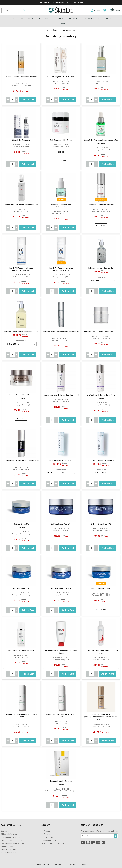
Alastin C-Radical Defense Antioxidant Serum (21, 78)
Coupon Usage (7, 846)
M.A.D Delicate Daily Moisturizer (21, 651)
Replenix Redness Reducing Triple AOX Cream (21, 715)
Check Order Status (49, 840)
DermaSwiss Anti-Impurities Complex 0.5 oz (101, 140)
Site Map (83, 864)
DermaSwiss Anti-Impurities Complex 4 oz (21, 205)
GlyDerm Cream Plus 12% (101, 524)
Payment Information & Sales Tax (14, 843)
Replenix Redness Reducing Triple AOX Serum (61, 715)
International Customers (11, 837)
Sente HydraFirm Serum (101, 715)
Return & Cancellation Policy (12, 840)
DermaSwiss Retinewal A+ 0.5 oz (101, 205)
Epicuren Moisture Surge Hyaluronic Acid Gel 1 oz (61, 333)
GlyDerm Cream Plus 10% (61, 524)
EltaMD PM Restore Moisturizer (61, 269)
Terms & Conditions (43, 864)
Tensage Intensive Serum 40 (61, 781)
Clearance (61, 24)
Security (72, 864)
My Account (46, 831)
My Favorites (46, 834)
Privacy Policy (60, 864)
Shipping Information (9, 834)
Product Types (27, 18)
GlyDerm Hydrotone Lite (61, 588)
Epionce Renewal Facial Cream (21, 395)
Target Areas (44, 18)
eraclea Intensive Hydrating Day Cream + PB (61, 395)
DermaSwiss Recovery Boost (61, 206)
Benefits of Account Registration (54, 843)
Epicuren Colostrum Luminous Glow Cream (21, 332)
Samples (109, 18)
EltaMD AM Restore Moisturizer (21, 269)
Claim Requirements (9, 850)
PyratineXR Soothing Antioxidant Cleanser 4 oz (101, 652)
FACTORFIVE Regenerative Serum (101, 461)
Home (48, 30)
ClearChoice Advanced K (101, 77)
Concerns (59, 18)
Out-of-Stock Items (9, 853)
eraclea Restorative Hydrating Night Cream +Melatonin (21, 462)
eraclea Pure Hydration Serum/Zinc (101, 395)
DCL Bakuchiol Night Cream (61, 140)
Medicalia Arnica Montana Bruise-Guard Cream (61, 652)
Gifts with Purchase (92, 18)
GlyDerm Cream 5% (21, 524)
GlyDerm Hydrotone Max (101, 589)
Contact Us (6, 831)
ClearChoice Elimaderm (21, 140)
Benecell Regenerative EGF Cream (61, 77)
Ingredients (73, 18)
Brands (13, 18)
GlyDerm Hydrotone (21, 588)
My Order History (48, 837)
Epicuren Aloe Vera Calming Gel (101, 268)
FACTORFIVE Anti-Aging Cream (61, 461)
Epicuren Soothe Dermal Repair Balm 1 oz (101, 332)
